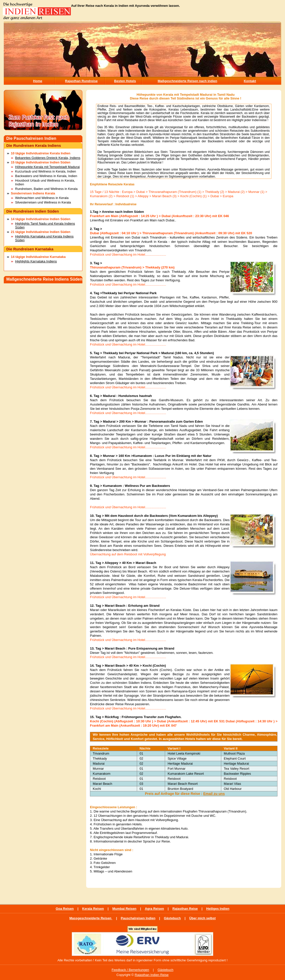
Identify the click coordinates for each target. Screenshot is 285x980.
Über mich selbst (202, 918)
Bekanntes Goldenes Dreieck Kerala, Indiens (48, 158)
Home (38, 81)
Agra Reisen (154, 909)
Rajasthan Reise (185, 909)
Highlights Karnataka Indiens (36, 261)
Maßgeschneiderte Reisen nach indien (187, 81)
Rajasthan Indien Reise (152, 975)
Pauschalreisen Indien (138, 918)
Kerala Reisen (93, 909)
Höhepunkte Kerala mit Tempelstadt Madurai (47, 167)
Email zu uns (214, 794)
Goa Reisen (65, 909)
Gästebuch (172, 918)
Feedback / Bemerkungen (130, 970)
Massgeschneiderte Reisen (91, 918)
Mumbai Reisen (124, 909)
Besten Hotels (125, 81)
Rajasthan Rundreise (81, 81)
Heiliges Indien (218, 909)
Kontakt (250, 81)
